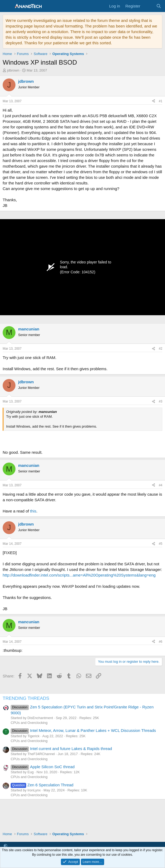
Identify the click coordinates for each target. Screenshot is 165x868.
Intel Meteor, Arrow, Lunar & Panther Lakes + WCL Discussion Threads (83, 730)
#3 (161, 401)
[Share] (154, 101)
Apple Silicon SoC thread (43, 767)
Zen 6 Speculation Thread (42, 785)
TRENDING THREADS (26, 698)
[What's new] (148, 6)
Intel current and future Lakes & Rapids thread (61, 749)
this (33, 511)
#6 (161, 642)
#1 (161, 101)
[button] (5, 846)
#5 (161, 544)
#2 (161, 349)
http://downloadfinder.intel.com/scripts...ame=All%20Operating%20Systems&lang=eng (79, 575)
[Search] (159, 6)
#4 (161, 485)
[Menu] (7, 6)
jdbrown (13, 70)
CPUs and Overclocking (29, 723)
